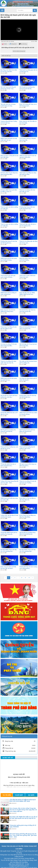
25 (25, 578)
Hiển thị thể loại (6, 56)
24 (22, 578)
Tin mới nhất (19, 795)
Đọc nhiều (31, 795)
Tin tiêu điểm (7, 795)
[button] (19, 30)
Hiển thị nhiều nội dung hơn (19, 51)
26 (29, 578)
